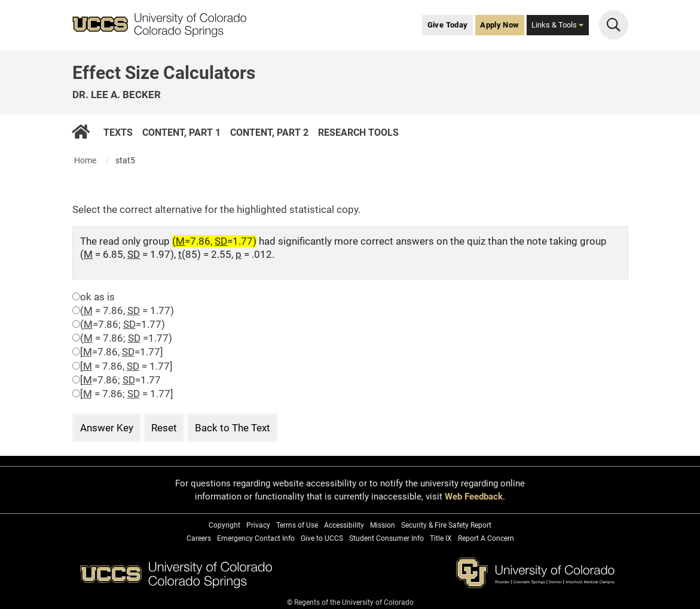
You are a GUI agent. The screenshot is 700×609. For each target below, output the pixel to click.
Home (85, 160)
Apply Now (499, 25)
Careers (199, 538)
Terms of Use (297, 525)
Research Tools (358, 132)
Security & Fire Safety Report (446, 525)
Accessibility (344, 525)
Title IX (441, 538)
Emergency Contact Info (256, 538)
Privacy (258, 525)
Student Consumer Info (386, 538)
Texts (117, 132)
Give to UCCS (322, 538)
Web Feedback (474, 497)
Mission (383, 525)
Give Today (448, 25)
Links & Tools (557, 25)
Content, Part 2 (269, 132)
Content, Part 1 (181, 132)
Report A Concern (486, 538)
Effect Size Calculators (164, 73)
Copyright (224, 525)
